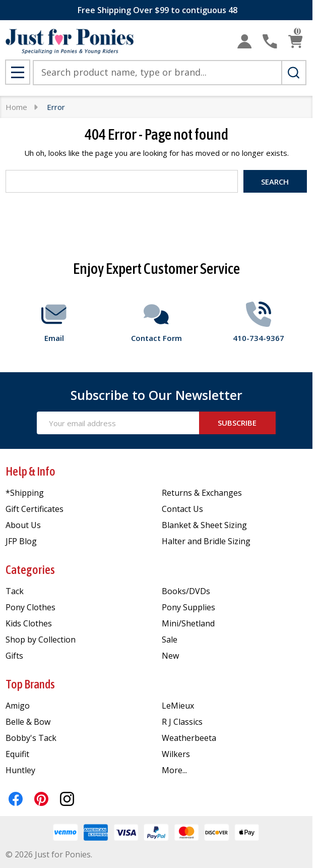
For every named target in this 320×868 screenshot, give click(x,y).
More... (174, 770)
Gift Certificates (35, 509)
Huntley (20, 770)
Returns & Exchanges (202, 493)
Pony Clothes (30, 607)
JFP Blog (21, 541)
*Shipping (25, 493)
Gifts (14, 656)
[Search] (294, 73)
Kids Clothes (29, 623)
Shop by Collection (41, 640)
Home (16, 107)
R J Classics (182, 722)
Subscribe (237, 423)
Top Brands (30, 684)
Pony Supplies (188, 607)
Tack (15, 591)
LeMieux (178, 706)
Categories (30, 570)
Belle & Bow (28, 722)
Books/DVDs (186, 591)
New (170, 656)
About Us (23, 525)
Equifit (17, 754)
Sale (170, 640)
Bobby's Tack (31, 738)
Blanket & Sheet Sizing (204, 525)
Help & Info (30, 471)
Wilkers (176, 754)
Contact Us (182, 509)
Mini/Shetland (188, 623)
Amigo (18, 706)
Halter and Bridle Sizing (206, 541)
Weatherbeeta (189, 738)
